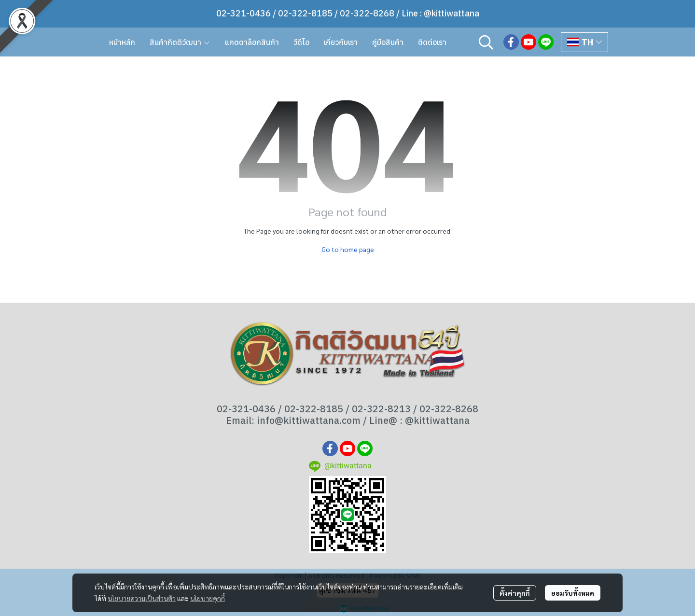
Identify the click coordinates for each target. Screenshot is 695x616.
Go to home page (348, 249)
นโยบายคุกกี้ (208, 598)
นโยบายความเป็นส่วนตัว (142, 598)
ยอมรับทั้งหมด (573, 593)
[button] (486, 42)
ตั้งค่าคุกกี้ (515, 593)
